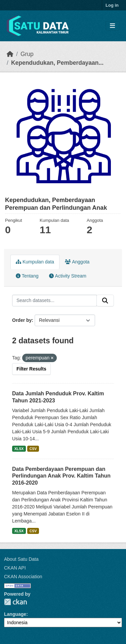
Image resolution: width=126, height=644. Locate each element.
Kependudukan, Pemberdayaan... (57, 63)
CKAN (15, 602)
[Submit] (105, 301)
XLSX (19, 449)
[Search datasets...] (54, 301)
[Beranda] (10, 54)
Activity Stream (68, 276)
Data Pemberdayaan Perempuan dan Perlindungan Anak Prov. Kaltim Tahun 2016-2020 (61, 476)
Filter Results (31, 369)
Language (15, 614)
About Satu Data (21, 559)
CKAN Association (23, 577)
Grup (27, 54)
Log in (112, 5)
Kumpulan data (35, 262)
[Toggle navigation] (112, 26)
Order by (22, 320)
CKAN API (15, 568)
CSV (33, 449)
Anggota (77, 262)
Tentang (27, 276)
